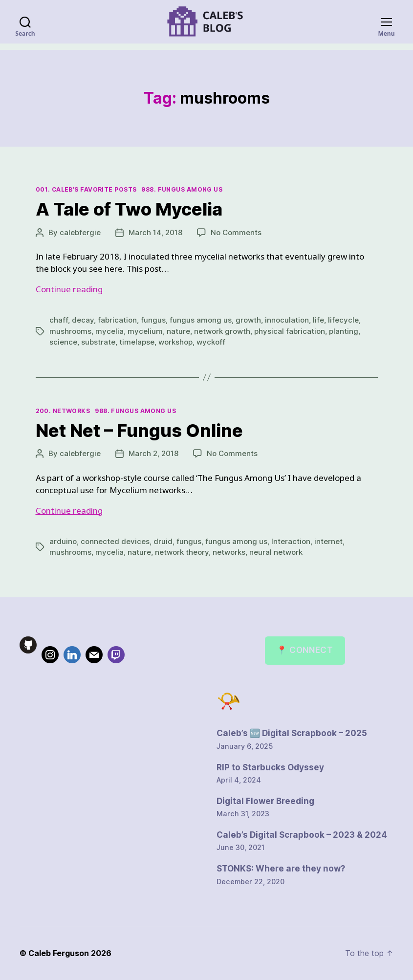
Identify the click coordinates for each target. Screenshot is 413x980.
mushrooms (70, 331)
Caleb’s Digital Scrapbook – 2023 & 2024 (302, 835)
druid (163, 541)
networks (229, 552)
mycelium (145, 331)
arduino (63, 541)
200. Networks (63, 411)
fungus (153, 320)
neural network (276, 552)
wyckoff (211, 342)
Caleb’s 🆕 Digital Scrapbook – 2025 (292, 733)
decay (83, 320)
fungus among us (201, 320)
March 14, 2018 (155, 232)
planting (344, 331)
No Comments (236, 232)
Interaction (291, 541)
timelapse (137, 342)
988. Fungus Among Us (182, 189)
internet (328, 541)
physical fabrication (290, 331)
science (63, 342)
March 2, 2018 (153, 453)
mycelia (109, 331)
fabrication (117, 320)
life (318, 320)
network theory (182, 552)
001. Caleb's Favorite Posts (86, 189)
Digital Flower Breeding (265, 801)
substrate (98, 342)
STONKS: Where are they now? (281, 869)
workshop (175, 342)
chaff (59, 320)
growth (248, 320)
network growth (222, 331)
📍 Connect (305, 650)
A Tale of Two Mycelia (129, 209)
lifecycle (343, 320)
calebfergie (80, 232)
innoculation (287, 320)
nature (178, 331)
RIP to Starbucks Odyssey (270, 767)
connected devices (115, 541)
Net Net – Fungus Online (139, 431)
